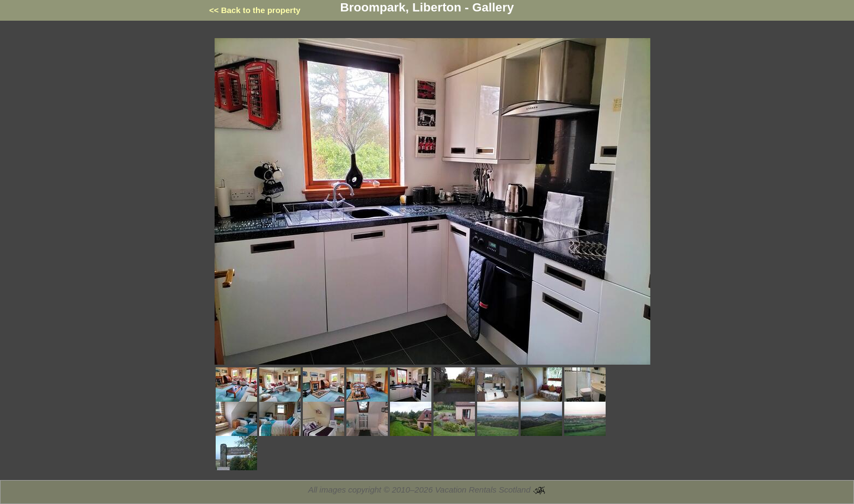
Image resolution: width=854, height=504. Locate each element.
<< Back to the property (255, 10)
